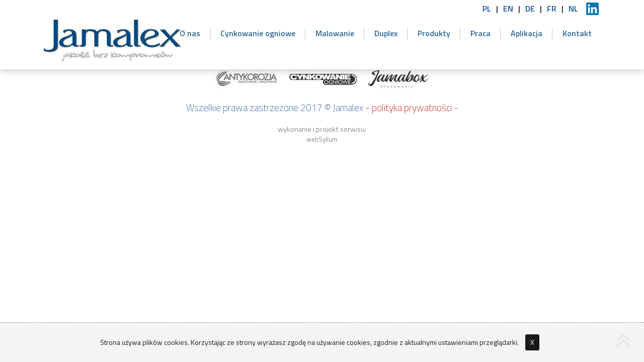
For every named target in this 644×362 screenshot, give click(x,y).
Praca (480, 33)
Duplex (386, 33)
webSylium (322, 139)
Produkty (434, 33)
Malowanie (335, 33)
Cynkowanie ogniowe (258, 33)
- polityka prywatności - (412, 107)
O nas (190, 33)
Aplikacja (527, 33)
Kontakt (577, 33)
